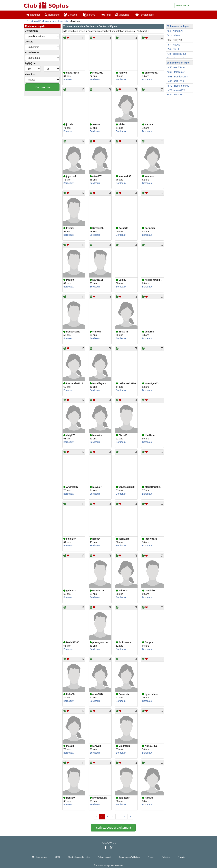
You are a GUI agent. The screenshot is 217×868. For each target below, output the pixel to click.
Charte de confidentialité (79, 857)
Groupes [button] (71, 15)
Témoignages (145, 15)
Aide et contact (104, 857)
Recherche (52, 15)
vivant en (30, 74)
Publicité (166, 857)
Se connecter (183, 5)
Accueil (30, 21)
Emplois (181, 857)
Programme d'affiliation (129, 857)
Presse (151, 857)
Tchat (106, 15)
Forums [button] (90, 15)
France (46, 21)
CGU (57, 857)
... (119, 817)
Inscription (33, 15)
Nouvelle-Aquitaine (60, 21)
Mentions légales (40, 857)
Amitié (38, 21)
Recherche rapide (35, 26)
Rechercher (42, 87)
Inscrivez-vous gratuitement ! (113, 828)
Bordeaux (68, 79)
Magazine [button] (123, 15)
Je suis (29, 42)
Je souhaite (32, 31)
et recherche (32, 52)
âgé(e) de (30, 63)
